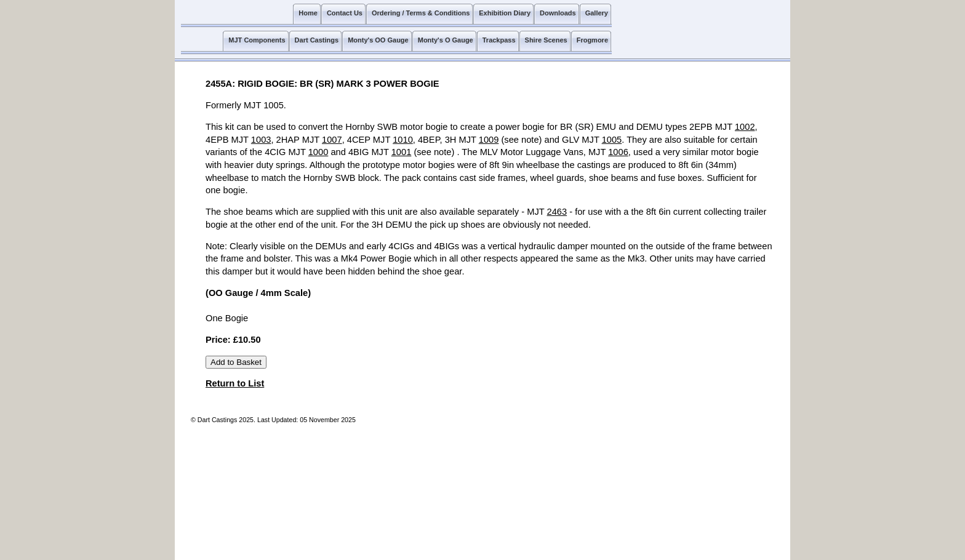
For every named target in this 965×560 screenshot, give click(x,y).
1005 (612, 140)
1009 (489, 140)
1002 (745, 127)
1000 (318, 152)
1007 (332, 140)
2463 (557, 212)
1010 (403, 140)
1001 (402, 152)
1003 (261, 140)
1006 (618, 152)
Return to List (235, 383)
